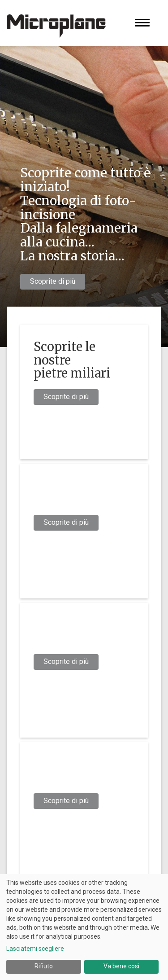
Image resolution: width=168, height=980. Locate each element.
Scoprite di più (53, 281)
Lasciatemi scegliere (35, 949)
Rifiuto (44, 966)
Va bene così (121, 966)
